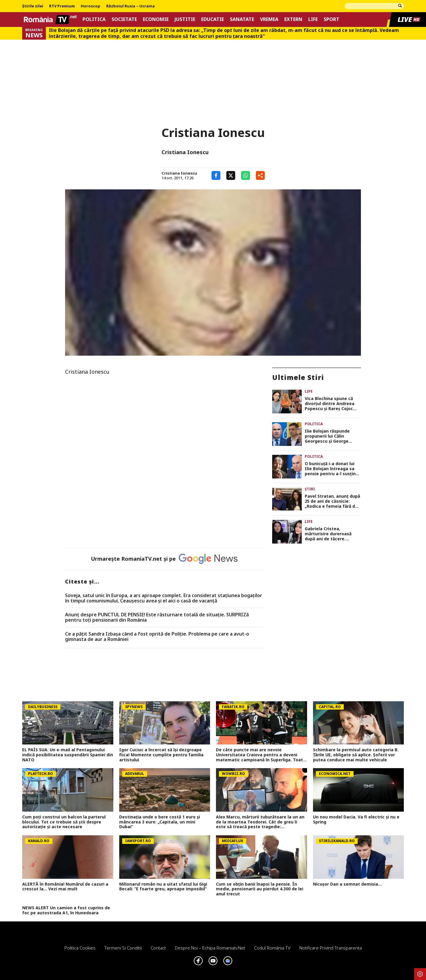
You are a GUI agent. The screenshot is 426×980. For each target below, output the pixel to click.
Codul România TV (272, 948)
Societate (124, 19)
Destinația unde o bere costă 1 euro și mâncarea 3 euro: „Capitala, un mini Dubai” (160, 822)
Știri (310, 489)
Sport (331, 19)
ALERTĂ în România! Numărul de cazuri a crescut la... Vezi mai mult (65, 887)
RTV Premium (62, 6)
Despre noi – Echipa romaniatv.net (210, 948)
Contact (158, 948)
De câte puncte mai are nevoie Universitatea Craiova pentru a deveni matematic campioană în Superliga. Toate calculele (261, 755)
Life (313, 19)
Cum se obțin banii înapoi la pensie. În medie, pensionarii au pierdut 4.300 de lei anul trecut (260, 889)
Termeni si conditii (123, 948)
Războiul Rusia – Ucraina (130, 6)
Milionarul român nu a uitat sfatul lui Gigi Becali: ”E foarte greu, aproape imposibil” (163, 887)
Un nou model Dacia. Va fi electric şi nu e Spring (356, 820)
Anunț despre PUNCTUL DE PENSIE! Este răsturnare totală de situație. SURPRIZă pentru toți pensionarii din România (157, 617)
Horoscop (91, 6)
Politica (94, 19)
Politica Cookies (80, 948)
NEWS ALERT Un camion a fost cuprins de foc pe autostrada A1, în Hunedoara (66, 910)
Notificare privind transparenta (331, 948)
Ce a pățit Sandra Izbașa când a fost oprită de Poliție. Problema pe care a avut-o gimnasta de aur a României (157, 637)
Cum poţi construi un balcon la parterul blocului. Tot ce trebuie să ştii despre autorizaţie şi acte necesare (64, 822)
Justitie (185, 19)
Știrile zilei (33, 6)
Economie (156, 19)
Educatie (213, 19)
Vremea (269, 19)
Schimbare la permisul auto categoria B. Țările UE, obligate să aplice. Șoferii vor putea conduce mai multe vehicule (356, 755)
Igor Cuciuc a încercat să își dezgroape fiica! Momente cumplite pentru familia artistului (161, 755)
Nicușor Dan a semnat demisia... (347, 884)
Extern (293, 19)
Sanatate (242, 19)
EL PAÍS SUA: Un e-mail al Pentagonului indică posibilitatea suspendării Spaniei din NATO (68, 755)
